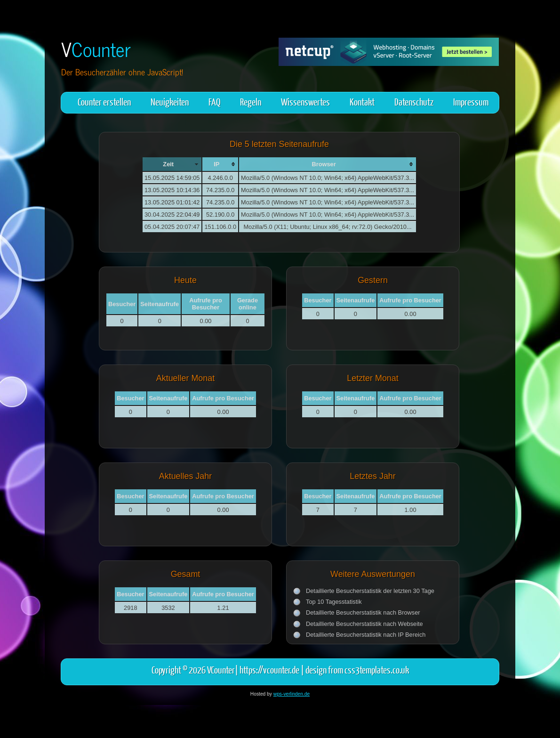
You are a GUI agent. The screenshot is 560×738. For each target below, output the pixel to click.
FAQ (214, 101)
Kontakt (362, 101)
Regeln (251, 101)
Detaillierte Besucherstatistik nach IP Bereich (366, 635)
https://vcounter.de (269, 669)
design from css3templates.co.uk (357, 669)
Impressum (471, 101)
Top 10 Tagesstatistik (334, 602)
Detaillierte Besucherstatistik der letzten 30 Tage (370, 591)
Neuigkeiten (170, 101)
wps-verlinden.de (292, 694)
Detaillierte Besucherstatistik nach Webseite (364, 624)
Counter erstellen (104, 101)
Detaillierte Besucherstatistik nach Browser (363, 612)
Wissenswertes (305, 101)
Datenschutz (414, 101)
